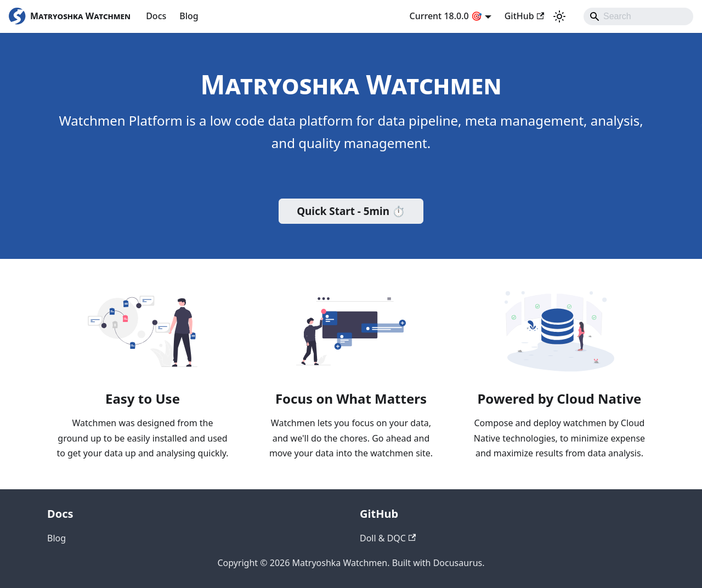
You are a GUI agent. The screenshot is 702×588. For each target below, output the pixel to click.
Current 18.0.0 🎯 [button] (446, 16)
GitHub (524, 16)
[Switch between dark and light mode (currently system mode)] (559, 16)
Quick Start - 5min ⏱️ (351, 211)
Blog (189, 16)
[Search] (638, 16)
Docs (156, 16)
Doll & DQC (388, 538)
